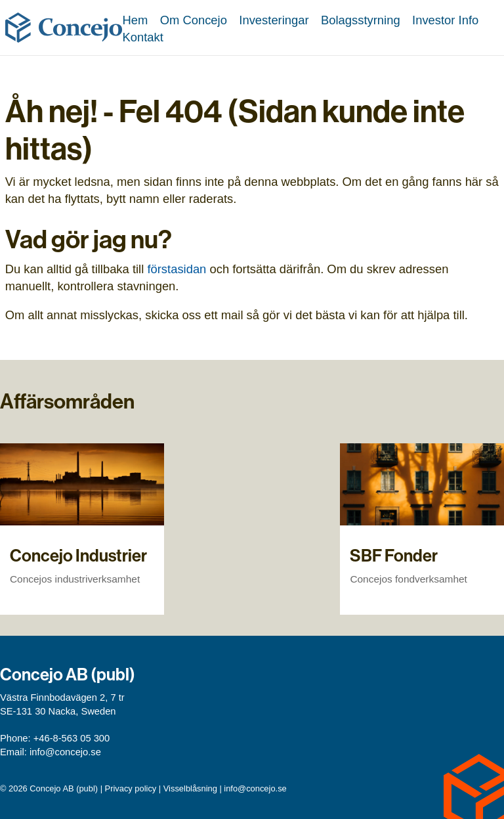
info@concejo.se (65, 752)
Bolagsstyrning (361, 20)
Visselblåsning (190, 788)
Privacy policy (131, 788)
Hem (135, 20)
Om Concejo (194, 20)
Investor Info (445, 20)
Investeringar (274, 20)
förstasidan (177, 269)
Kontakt (142, 37)
